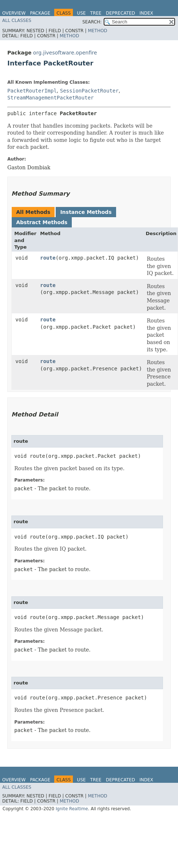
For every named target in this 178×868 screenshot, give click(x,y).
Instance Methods (86, 212)
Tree (96, 13)
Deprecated (120, 13)
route (48, 258)
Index (147, 13)
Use (81, 13)
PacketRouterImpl (32, 91)
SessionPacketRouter (89, 91)
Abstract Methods (42, 222)
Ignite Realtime (72, 809)
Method (98, 31)
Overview (14, 13)
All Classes (17, 20)
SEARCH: (92, 22)
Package (40, 13)
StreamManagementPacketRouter (51, 98)
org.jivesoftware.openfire (65, 53)
